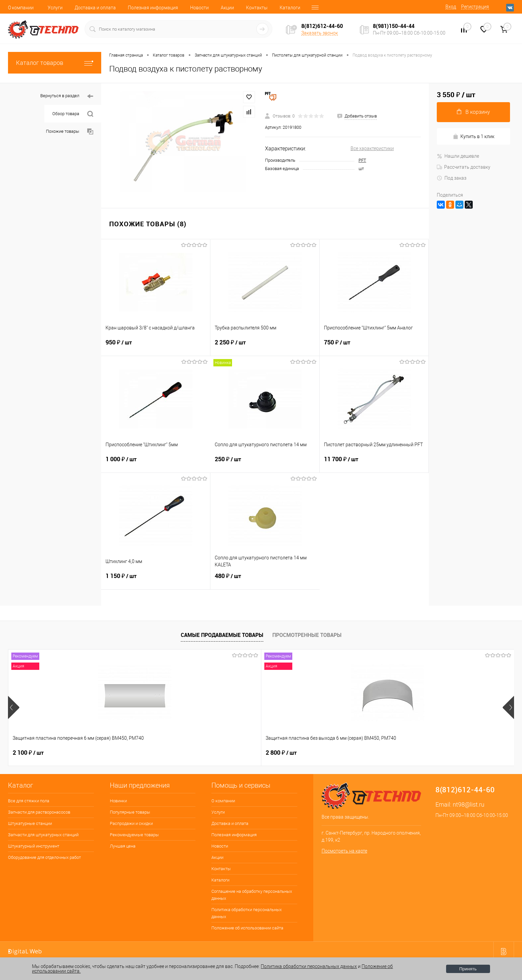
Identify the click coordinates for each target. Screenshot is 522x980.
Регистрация (475, 7)
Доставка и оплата (95, 8)
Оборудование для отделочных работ (44, 857)
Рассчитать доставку (464, 167)
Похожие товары (70, 132)
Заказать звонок (320, 33)
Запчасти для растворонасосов (39, 812)
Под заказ (452, 178)
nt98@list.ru (469, 804)
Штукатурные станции (30, 823)
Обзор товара (73, 114)
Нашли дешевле (458, 156)
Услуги (55, 8)
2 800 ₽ (129, 753)
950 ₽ (156, 346)
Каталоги (290, 8)
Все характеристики (372, 148)
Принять (468, 969)
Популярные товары (130, 812)
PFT (362, 160)
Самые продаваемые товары (222, 635)
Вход (451, 7)
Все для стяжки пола (29, 801)
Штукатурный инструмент (34, 846)
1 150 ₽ (156, 580)
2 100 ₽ (28, 753)
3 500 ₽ (433, 753)
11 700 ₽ (374, 463)
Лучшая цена (123, 846)
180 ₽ (329, 753)
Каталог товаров (55, 63)
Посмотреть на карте (344, 851)
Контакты (257, 8)
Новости (199, 8)
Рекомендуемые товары (134, 835)
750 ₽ (374, 346)
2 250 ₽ (265, 346)
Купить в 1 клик (474, 137)
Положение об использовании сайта (247, 928)
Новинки (118, 801)
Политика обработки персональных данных (247, 913)
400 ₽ (228, 753)
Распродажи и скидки (131, 823)
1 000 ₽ (156, 463)
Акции (227, 8)
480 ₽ (265, 580)
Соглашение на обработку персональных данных (252, 895)
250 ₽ (265, 463)
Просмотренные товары (307, 635)
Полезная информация (153, 8)
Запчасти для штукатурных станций (43, 835)
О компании (21, 8)
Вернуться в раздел (67, 96)
